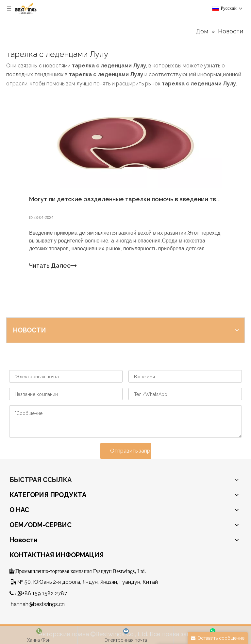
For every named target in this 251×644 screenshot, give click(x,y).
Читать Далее (53, 266)
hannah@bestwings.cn (38, 604)
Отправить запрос (131, 451)
